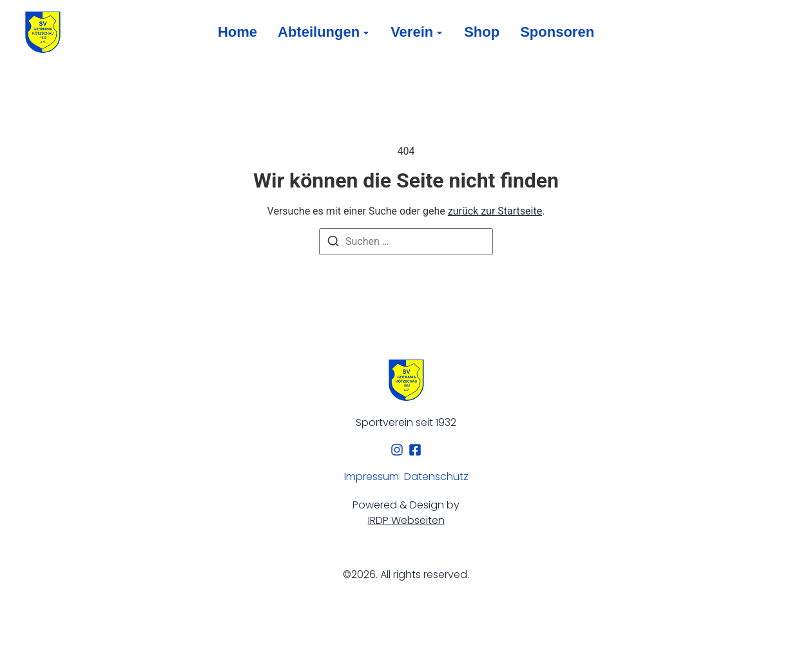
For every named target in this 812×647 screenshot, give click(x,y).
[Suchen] (333, 243)
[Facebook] (415, 450)
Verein (412, 32)
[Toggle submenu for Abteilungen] (365, 32)
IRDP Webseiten (406, 520)
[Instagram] (397, 450)
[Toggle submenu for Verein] (438, 32)
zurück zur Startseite (495, 211)
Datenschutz (436, 477)
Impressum (372, 477)
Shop (482, 32)
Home (237, 32)
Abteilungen (319, 32)
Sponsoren (557, 32)
